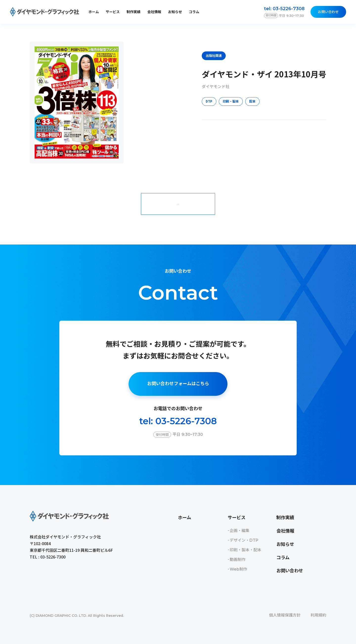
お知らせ (175, 12)
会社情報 (154, 12)
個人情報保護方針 (285, 615)
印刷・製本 (231, 101)
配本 (252, 101)
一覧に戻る (178, 204)
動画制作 (238, 560)
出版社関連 (214, 56)
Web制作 (238, 569)
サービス (237, 518)
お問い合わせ (328, 12)
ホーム (94, 12)
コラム (194, 12)
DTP (209, 101)
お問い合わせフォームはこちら (178, 384)
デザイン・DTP (244, 540)
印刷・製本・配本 (245, 550)
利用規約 (318, 615)
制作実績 (133, 12)
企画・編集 (240, 531)
